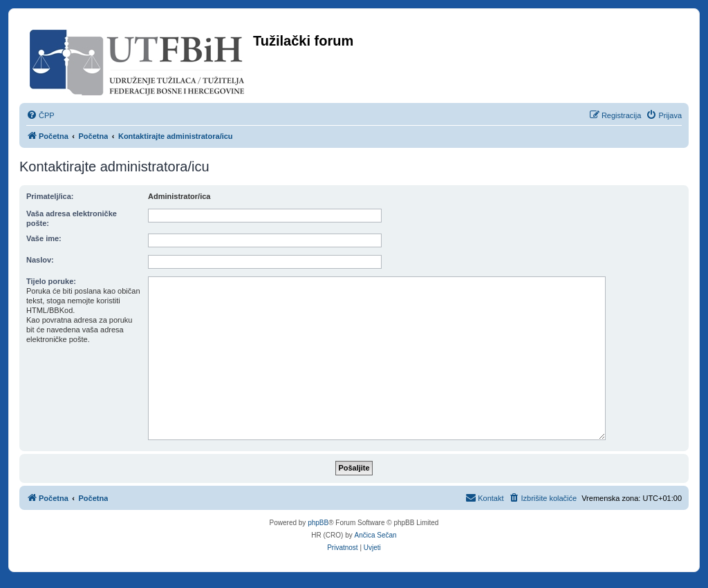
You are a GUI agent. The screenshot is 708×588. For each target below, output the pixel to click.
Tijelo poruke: (51, 281)
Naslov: (40, 260)
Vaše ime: (44, 238)
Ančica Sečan (376, 535)
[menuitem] (40, 115)
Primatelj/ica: (50, 196)
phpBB (318, 523)
